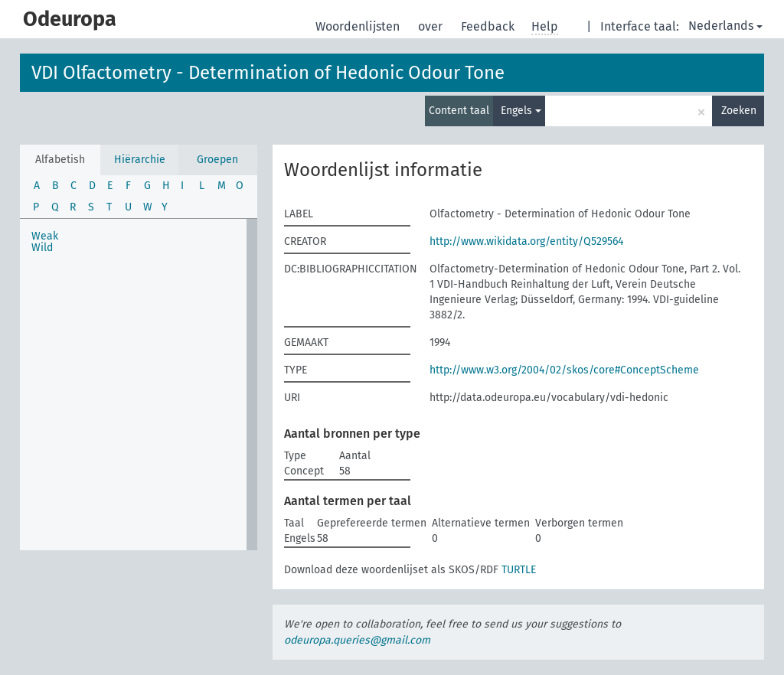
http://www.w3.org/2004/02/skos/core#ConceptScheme (564, 370)
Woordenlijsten (359, 26)
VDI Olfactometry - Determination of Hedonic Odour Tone (268, 73)
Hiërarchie (140, 160)
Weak (45, 236)
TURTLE (519, 570)
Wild (42, 248)
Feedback (489, 26)
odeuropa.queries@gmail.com (357, 640)
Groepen (217, 160)
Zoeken (739, 111)
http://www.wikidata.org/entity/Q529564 (526, 241)
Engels (521, 111)
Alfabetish (60, 160)
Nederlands (725, 26)
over (432, 26)
